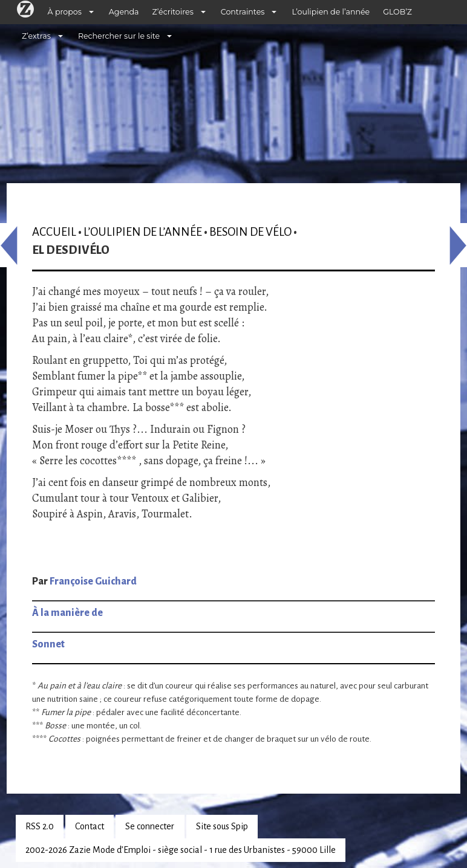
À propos (65, 12)
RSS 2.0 (40, 826)
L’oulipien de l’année (331, 12)
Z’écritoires (173, 12)
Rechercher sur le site (119, 36)
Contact (90, 826)
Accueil (54, 232)
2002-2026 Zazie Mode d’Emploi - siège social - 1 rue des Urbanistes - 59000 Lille (181, 850)
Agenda (124, 12)
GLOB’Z (397, 12)
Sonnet (48, 644)
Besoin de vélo (250, 232)
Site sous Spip (222, 826)
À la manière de (67, 613)
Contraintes (243, 12)
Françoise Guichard (93, 581)
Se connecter (150, 826)
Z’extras (36, 36)
